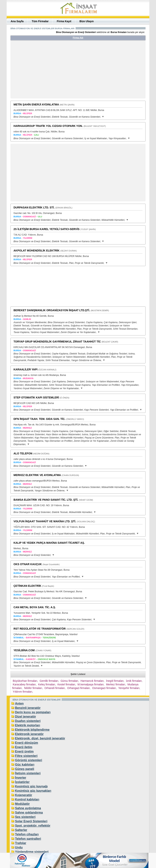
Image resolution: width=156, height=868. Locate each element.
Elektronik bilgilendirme (32, 730)
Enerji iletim (24, 747)
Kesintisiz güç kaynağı (31, 786)
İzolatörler (22, 782)
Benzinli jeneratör (28, 708)
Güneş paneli (25, 769)
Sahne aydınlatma (28, 808)
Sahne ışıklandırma (29, 813)
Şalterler (21, 830)
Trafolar (21, 843)
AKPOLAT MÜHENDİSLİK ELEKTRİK (37, 251)
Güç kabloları (25, 765)
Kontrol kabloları (27, 799)
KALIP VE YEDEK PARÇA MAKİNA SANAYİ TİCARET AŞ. (49, 543)
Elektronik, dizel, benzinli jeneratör (40, 738)
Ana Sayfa (17, 21)
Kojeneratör (24, 795)
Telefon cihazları (27, 834)
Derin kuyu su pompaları (33, 712)
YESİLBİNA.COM (24, 650)
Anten (19, 703)
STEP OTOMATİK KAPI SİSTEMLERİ (36, 397)
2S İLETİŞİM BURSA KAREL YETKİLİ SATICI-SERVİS (47, 229)
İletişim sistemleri (28, 773)
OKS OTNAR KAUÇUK (28, 564)
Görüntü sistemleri (29, 760)
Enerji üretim (24, 751)
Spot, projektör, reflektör (33, 826)
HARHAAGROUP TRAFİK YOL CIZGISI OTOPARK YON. (48, 126)
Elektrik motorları (28, 725)
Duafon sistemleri (28, 721)
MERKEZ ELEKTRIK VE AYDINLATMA (37, 475)
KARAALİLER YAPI (25, 369)
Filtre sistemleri (26, 756)
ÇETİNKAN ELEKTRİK (27, 586)
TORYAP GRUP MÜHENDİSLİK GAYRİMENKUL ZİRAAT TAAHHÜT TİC (57, 342)
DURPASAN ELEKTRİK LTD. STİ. (34, 207)
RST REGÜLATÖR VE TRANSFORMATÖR (40, 629)
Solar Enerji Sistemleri (31, 821)
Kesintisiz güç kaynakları (33, 791)
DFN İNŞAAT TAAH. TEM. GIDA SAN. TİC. (39, 419)
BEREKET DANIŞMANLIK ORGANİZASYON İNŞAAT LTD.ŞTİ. (52, 310)
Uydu (19, 847)
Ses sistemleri (25, 817)
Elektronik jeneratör (29, 734)
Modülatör (22, 804)
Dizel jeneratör (25, 717)
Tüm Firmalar (40, 21)
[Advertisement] (46, 71)
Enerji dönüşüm (27, 743)
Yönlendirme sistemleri (32, 852)
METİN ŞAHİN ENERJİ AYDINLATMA (36, 104)
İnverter (21, 778)
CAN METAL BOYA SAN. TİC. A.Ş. (35, 607)
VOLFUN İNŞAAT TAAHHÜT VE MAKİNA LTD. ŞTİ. (45, 521)
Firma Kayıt (64, 21)
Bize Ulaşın (87, 21)
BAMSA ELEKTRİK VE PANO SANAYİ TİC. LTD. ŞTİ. (46, 500)
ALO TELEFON (23, 453)
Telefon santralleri (28, 839)
